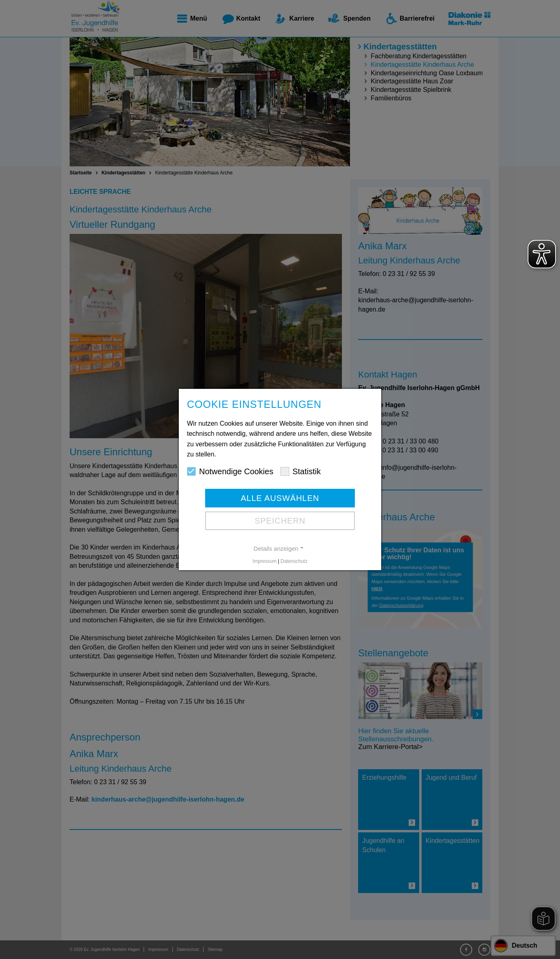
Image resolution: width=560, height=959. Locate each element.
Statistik (301, 471)
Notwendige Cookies (230, 471)
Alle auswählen (280, 498)
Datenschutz (294, 561)
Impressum (264, 561)
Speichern (280, 521)
